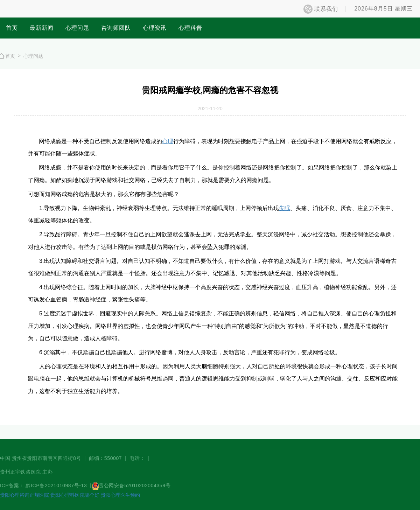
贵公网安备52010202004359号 (135, 485)
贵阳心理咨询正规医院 (24, 495)
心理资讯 (155, 28)
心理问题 (77, 28)
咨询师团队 (116, 28)
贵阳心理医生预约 (120, 495)
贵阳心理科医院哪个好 (75, 495)
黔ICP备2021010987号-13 (57, 485)
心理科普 (190, 28)
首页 (12, 28)
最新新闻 (42, 28)
